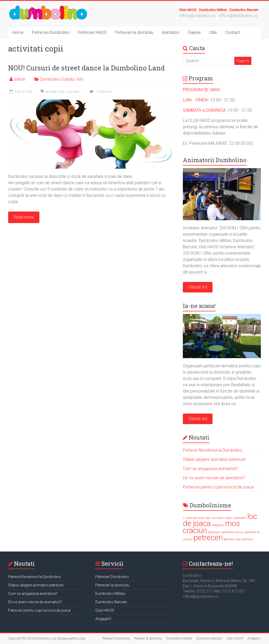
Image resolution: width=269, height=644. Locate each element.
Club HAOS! (188, 10)
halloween (240, 518)
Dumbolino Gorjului (57, 79)
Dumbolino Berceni (244, 10)
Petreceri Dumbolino (51, 32)
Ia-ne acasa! (199, 306)
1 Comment (100, 92)
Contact (233, 32)
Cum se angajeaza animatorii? (211, 469)
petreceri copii (232, 539)
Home (18, 32)
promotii (248, 539)
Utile (213, 32)
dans (229, 518)
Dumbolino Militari (213, 10)
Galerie (194, 32)
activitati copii (55, 92)
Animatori (171, 32)
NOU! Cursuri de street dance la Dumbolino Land (86, 68)
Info (80, 79)
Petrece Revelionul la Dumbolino (213, 450)
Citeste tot (198, 287)
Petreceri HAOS (92, 32)
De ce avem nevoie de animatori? (214, 478)
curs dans (74, 92)
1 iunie (187, 518)
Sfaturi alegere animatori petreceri (214, 459)
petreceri (208, 538)
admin (20, 79)
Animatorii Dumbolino (215, 160)
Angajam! (103, 619)
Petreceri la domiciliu (134, 32)
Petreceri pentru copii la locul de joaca (218, 487)
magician (218, 525)
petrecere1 (214, 532)
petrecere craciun (233, 532)
